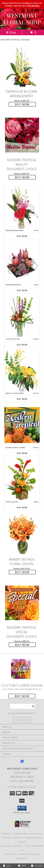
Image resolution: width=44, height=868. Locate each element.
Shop (11, 32)
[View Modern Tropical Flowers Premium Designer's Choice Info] (22, 425)
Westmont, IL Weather (11, 846)
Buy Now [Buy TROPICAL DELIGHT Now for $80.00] (22, 507)
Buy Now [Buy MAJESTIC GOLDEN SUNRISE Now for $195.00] (22, 399)
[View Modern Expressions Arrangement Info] (22, 262)
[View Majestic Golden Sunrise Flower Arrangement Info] (22, 371)
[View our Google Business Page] (22, 762)
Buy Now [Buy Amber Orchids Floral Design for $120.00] (22, 572)
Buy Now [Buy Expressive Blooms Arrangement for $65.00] (22, 104)
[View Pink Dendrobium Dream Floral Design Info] (22, 208)
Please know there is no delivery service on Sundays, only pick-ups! (22, 4)
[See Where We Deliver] (22, 720)
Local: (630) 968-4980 (22, 781)
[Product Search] (23, 706)
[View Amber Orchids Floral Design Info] (22, 535)
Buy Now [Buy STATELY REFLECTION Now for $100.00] (22, 345)
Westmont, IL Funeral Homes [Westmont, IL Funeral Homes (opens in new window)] (15, 834)
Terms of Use (22, 858)
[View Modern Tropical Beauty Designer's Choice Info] (22, 135)
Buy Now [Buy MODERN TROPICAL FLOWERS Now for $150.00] (22, 453)
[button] (22, 808)
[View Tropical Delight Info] (22, 479)
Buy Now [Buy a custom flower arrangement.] (22, 696)
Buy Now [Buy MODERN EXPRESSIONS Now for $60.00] (22, 290)
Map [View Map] (22, 866)
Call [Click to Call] (7, 866)
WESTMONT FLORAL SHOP (22, 19)
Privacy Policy (11, 854)
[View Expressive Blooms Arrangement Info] (22, 67)
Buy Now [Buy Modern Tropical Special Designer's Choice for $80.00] (22, 645)
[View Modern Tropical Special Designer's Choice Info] (22, 603)
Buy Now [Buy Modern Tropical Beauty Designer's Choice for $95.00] (22, 177)
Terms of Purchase (29, 854)
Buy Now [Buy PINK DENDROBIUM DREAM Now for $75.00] (22, 236)
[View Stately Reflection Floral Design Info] (22, 316)
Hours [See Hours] (37, 866)
